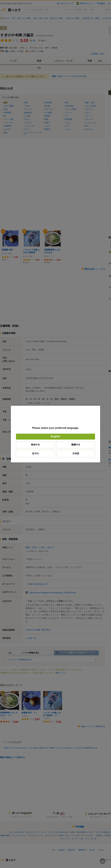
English (56, 437)
